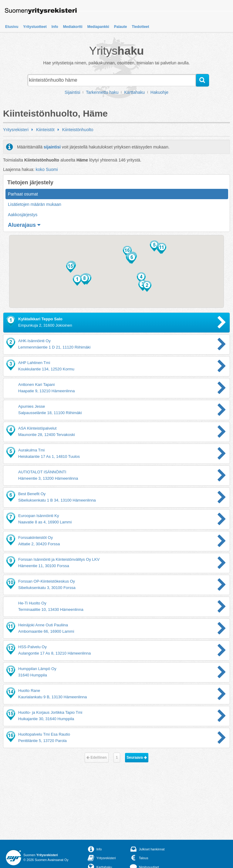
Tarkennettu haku (102, 92)
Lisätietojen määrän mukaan (35, 204)
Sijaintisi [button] (72, 92)
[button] (77, 280)
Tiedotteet (140, 27)
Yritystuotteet (35, 27)
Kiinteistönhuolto (78, 130)
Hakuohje (159, 92)
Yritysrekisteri (16, 130)
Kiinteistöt (45, 130)
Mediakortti (73, 27)
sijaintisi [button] (52, 147)
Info (55, 27)
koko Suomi (47, 169)
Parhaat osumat (23, 194)
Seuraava (137, 757)
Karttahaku (134, 92)
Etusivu (12, 27)
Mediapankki (98, 27)
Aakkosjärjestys (23, 215)
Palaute (121, 27)
